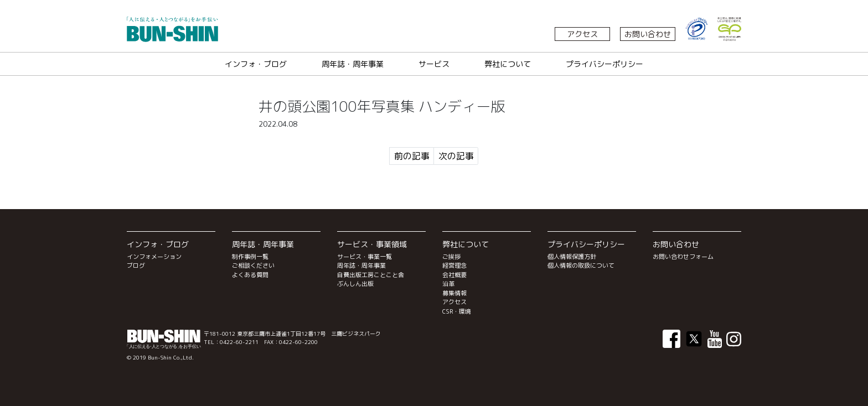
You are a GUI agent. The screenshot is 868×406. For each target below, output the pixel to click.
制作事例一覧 (250, 257)
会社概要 (454, 275)
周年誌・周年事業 (353, 64)
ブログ (136, 266)
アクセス (582, 34)
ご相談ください (253, 266)
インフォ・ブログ (256, 64)
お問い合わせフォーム (683, 257)
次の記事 (456, 156)
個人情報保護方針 (572, 257)
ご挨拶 (451, 257)
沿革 (448, 284)
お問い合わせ (648, 34)
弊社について (508, 64)
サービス (434, 64)
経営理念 (454, 266)
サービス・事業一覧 (365, 257)
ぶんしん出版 (355, 284)
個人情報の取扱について (581, 266)
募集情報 (454, 293)
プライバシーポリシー (604, 64)
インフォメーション (154, 257)
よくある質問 (250, 275)
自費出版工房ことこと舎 (371, 275)
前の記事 (412, 156)
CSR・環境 (457, 311)
